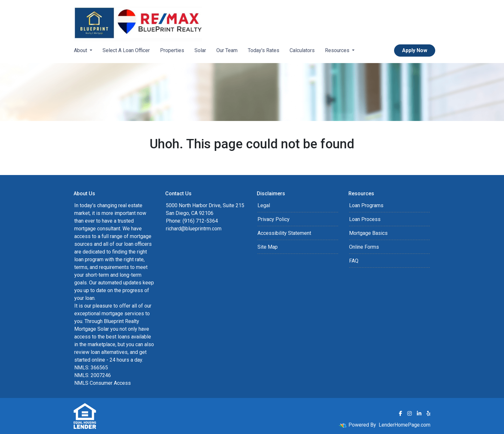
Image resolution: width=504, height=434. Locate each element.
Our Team (227, 50)
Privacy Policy (274, 219)
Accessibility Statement (284, 233)
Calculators (302, 50)
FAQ (354, 261)
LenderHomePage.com (405, 425)
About (81, 50)
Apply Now (415, 50)
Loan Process (365, 219)
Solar (200, 50)
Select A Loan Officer (126, 50)
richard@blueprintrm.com (194, 229)
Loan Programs (366, 205)
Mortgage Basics (368, 233)
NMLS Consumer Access (103, 383)
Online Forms (364, 247)
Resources (338, 50)
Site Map (268, 247)
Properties (172, 50)
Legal (264, 205)
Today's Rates (264, 50)
